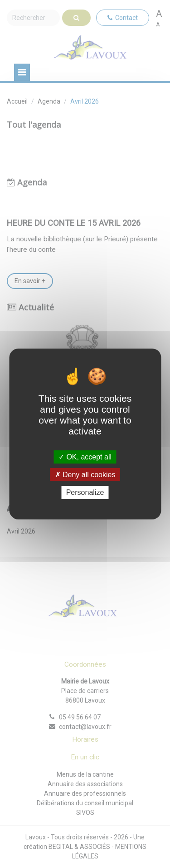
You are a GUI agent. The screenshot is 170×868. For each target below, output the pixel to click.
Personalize (85, 492)
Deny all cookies (85, 475)
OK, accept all (85, 456)
